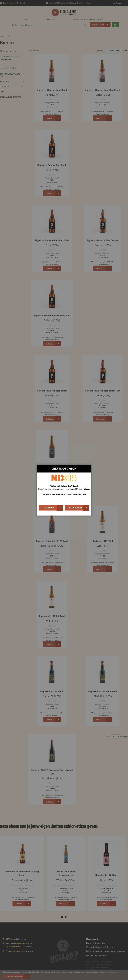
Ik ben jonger (76, 508)
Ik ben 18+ (49, 508)
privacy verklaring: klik (76, 494)
